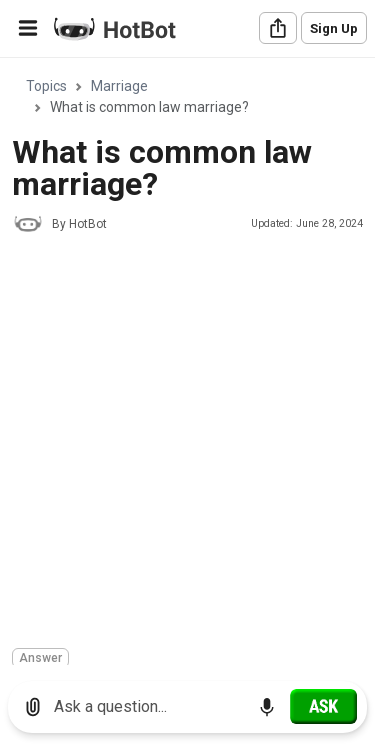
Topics (46, 86)
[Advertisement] (187, 443)
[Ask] (323, 706)
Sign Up (334, 28)
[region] (187, 362)
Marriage (119, 86)
